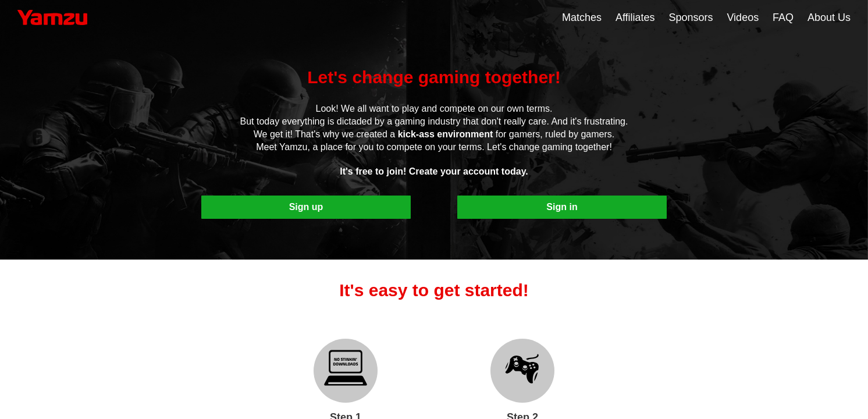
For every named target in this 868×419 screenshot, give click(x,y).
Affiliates (635, 17)
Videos (743, 17)
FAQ (783, 17)
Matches (582, 17)
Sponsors (691, 17)
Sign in (562, 207)
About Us (829, 17)
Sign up (306, 207)
